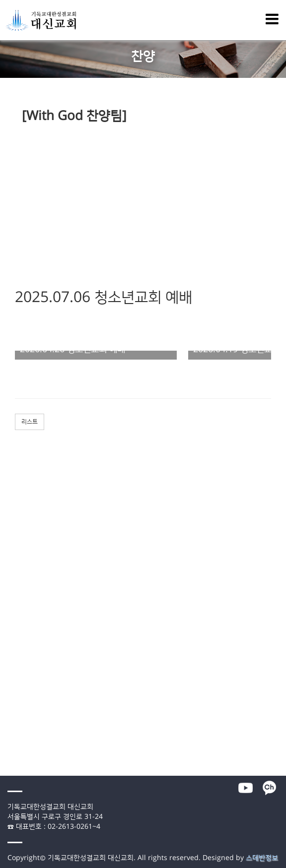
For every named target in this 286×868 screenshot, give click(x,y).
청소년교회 (15, 605)
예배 (6, 486)
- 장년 (8, 559)
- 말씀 (8, 495)
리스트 (30, 422)
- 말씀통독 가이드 (23, 651)
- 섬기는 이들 (17, 725)
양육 (6, 550)
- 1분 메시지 (16, 642)
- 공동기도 (14, 531)
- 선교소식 (14, 679)
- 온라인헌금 (17, 761)
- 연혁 (8, 716)
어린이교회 (15, 596)
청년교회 (12, 614)
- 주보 (8, 541)
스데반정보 (262, 858)
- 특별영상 (14, 660)
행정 (6, 752)
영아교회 (12, 577)
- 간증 (8, 522)
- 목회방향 (14, 706)
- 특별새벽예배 (20, 504)
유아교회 (12, 587)
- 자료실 (11, 771)
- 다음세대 (14, 568)
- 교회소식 (14, 670)
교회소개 (12, 697)
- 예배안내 (14, 734)
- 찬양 (8, 513)
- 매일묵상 (14, 633)
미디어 (9, 623)
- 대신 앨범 (14, 688)
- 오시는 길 (14, 743)
